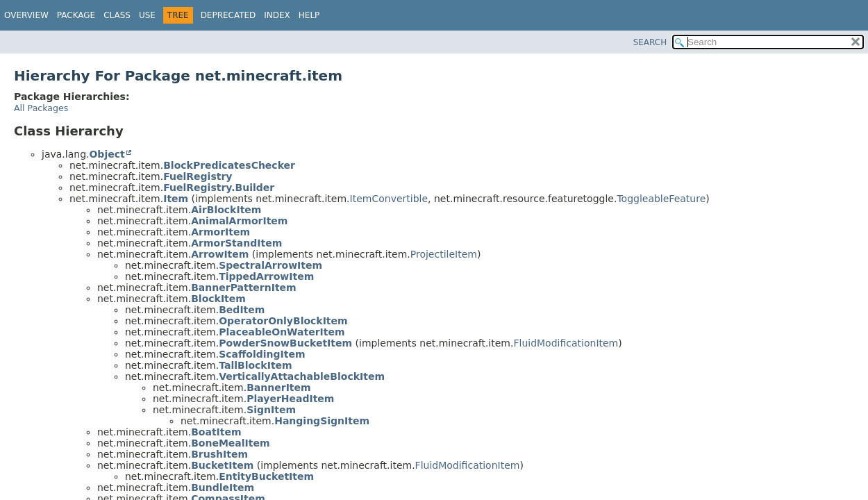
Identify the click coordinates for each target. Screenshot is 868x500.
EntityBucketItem (266, 476)
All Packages (41, 108)
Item (176, 199)
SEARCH (650, 42)
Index (277, 15)
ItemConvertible (389, 199)
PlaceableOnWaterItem (282, 332)
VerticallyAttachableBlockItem (302, 376)
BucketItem (222, 465)
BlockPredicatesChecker (229, 165)
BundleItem (223, 487)
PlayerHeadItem (290, 399)
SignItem (271, 410)
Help (309, 15)
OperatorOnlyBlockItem (283, 321)
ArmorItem (220, 232)
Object (107, 154)
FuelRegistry (198, 176)
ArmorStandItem (236, 243)
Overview (26, 15)
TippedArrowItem (266, 276)
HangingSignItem (322, 421)
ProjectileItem (444, 254)
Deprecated (228, 15)
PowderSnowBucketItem (285, 343)
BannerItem (278, 387)
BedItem (242, 310)
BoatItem (216, 432)
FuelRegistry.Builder (219, 187)
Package (76, 15)
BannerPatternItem (244, 287)
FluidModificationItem (566, 343)
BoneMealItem (230, 443)
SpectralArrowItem (270, 265)
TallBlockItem (255, 365)
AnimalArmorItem (239, 221)
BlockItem (218, 299)
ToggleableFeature (661, 199)
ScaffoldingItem (262, 354)
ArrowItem (220, 254)
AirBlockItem (226, 210)
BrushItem (219, 454)
